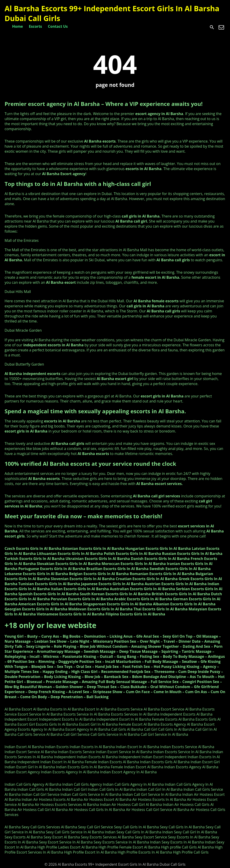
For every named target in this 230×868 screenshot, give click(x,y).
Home (17, 26)
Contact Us (58, 26)
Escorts (35, 26)
